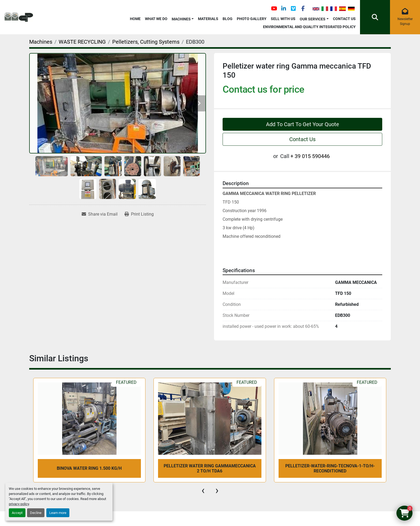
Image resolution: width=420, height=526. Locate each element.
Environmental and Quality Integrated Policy (309, 27)
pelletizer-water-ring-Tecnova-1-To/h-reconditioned (330, 468)
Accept (17, 513)
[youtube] (274, 9)
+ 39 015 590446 (310, 156)
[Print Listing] (139, 214)
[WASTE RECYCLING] (82, 42)
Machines (181, 19)
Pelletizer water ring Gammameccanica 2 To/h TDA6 (210, 468)
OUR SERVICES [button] (313, 19)
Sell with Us (283, 19)
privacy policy (19, 504)
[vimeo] (293, 9)
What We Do (156, 19)
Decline (36, 513)
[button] (183, 18)
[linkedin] (284, 9)
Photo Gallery (252, 19)
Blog (228, 19)
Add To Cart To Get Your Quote (303, 124)
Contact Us (344, 19)
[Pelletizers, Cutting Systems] (146, 42)
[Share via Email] (100, 214)
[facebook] (303, 9)
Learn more (58, 513)
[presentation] (203, 490)
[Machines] (41, 42)
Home (135, 19)
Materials (208, 19)
